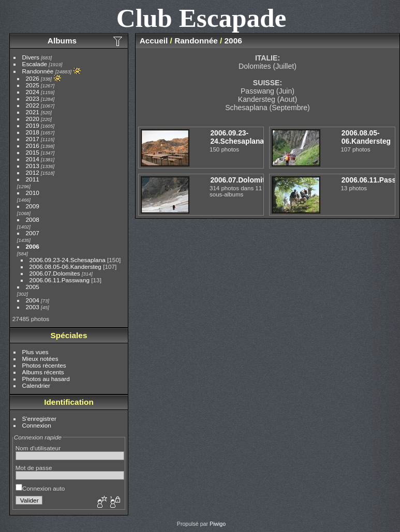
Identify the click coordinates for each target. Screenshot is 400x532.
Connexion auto (40, 488)
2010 (33, 193)
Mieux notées (40, 359)
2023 (33, 98)
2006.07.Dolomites (55, 273)
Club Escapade (202, 18)
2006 (33, 246)
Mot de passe (34, 468)
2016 (33, 146)
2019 (33, 125)
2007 (33, 233)
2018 (33, 132)
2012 (33, 172)
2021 (33, 112)
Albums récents (43, 372)
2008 (33, 219)
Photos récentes (44, 365)
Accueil (154, 41)
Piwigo (218, 524)
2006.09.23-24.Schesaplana (68, 260)
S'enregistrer (39, 419)
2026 (33, 78)
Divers (31, 57)
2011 (33, 179)
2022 (33, 105)
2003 (33, 307)
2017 (33, 139)
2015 (33, 152)
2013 (33, 166)
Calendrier (36, 385)
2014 (33, 159)
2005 (33, 287)
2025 (33, 85)
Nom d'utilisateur (38, 448)
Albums (62, 41)
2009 (33, 206)
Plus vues (35, 352)
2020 (33, 119)
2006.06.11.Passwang (60, 280)
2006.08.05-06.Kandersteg (65, 267)
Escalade (35, 64)
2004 (33, 300)
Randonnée (38, 71)
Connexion (37, 425)
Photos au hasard (46, 379)
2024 (33, 92)
